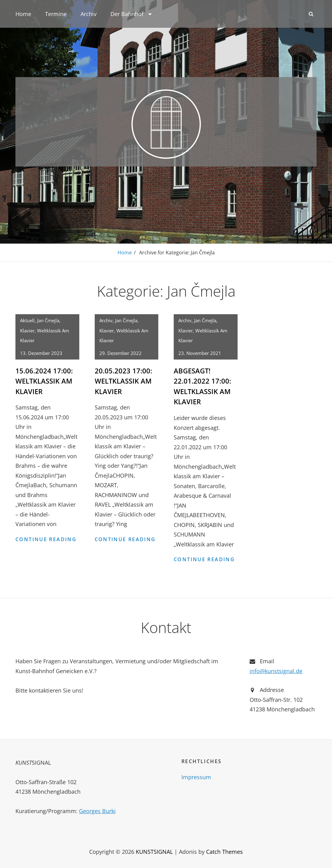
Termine (56, 14)
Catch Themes (224, 851)
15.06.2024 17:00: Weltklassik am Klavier (44, 381)
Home (23, 14)
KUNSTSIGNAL (154, 851)
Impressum (196, 776)
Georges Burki (97, 810)
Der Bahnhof (132, 14)
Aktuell (27, 320)
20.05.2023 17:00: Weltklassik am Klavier (123, 381)
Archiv (89, 14)
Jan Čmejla (48, 320)
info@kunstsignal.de (276, 670)
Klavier (27, 330)
